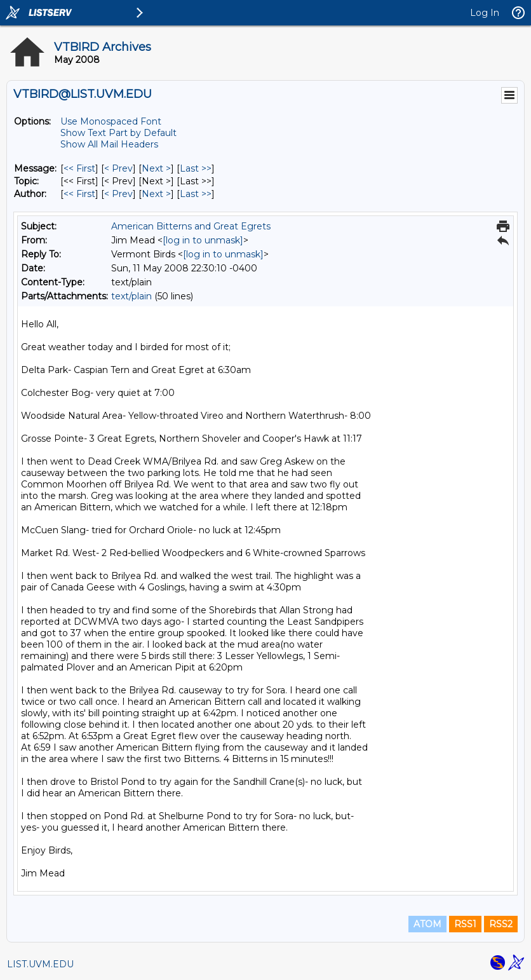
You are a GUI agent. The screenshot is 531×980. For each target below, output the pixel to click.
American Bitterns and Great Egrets (191, 226)
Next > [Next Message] (156, 168)
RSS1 (465, 924)
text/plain (131, 296)
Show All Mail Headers (109, 144)
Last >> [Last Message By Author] (196, 194)
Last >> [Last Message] (196, 168)
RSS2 (501, 924)
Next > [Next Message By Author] (156, 194)
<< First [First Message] (79, 168)
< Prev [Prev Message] (118, 168)
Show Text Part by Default (118, 133)
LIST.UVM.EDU (40, 964)
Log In (485, 13)
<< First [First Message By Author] (79, 194)
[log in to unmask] (203, 240)
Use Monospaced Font (111, 121)
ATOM (427, 924)
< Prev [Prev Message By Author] (118, 194)
